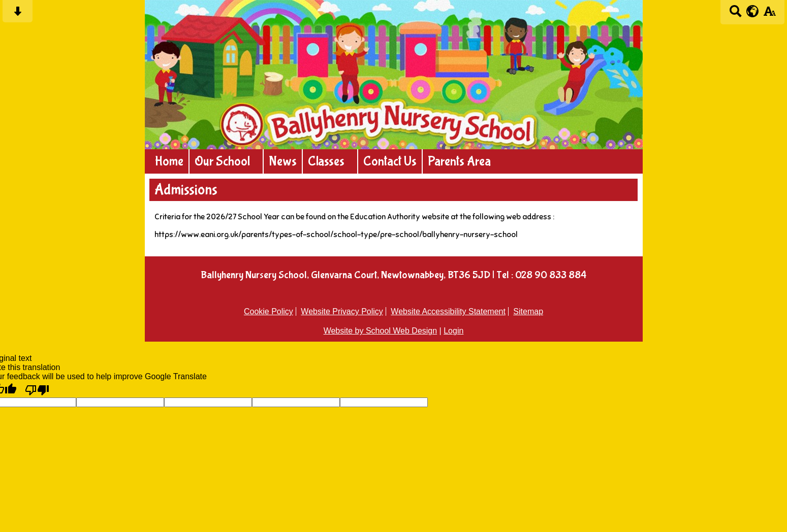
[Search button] (735, 14)
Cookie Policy (269, 311)
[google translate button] (753, 11)
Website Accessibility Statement (448, 311)
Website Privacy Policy (342, 311)
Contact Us (390, 161)
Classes (326, 161)
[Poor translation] (37, 389)
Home (169, 161)
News (283, 161)
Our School (222, 161)
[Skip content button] (18, 14)
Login (453, 331)
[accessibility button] (769, 14)
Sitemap (528, 311)
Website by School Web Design (381, 331)
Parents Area (459, 161)
